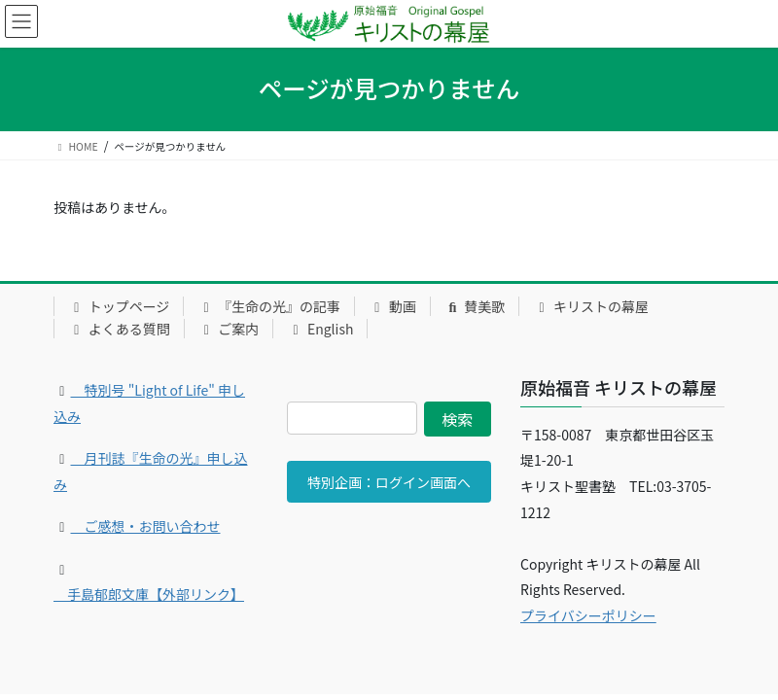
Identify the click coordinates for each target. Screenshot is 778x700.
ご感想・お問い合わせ (146, 526)
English (320, 329)
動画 (392, 306)
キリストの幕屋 (591, 306)
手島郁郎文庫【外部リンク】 (149, 594)
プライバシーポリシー (588, 615)
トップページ (119, 306)
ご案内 (229, 329)
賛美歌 (475, 306)
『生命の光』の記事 (269, 306)
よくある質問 (119, 329)
